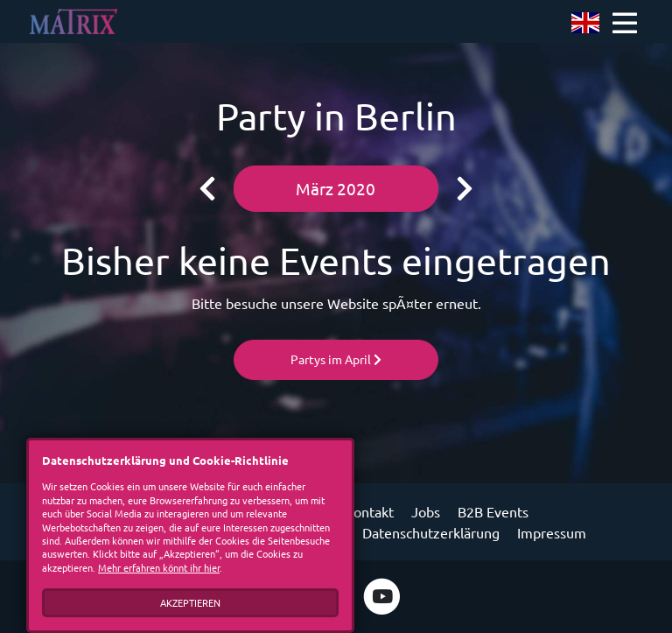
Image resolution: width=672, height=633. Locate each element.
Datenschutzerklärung (431, 532)
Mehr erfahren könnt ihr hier (159, 567)
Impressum (552, 532)
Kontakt (369, 511)
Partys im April (336, 359)
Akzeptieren (190, 602)
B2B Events (493, 511)
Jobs (426, 511)
